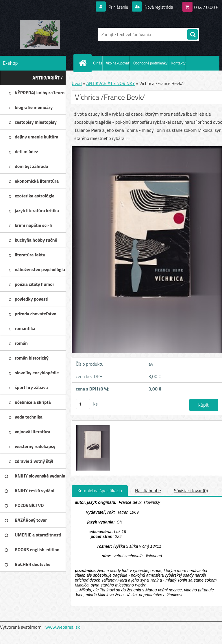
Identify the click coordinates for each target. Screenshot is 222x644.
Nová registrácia (157, 7)
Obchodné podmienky (150, 63)
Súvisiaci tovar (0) (191, 491)
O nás (98, 63)
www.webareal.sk (63, 627)
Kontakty (178, 63)
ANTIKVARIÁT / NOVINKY (110, 83)
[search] (193, 35)
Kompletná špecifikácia (100, 491)
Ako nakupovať (118, 63)
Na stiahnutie (148, 491)
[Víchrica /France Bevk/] (92, 426)
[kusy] (83, 404)
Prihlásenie (115, 7)
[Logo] (40, 34)
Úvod (77, 83)
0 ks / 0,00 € (206, 7)
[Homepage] (84, 63)
